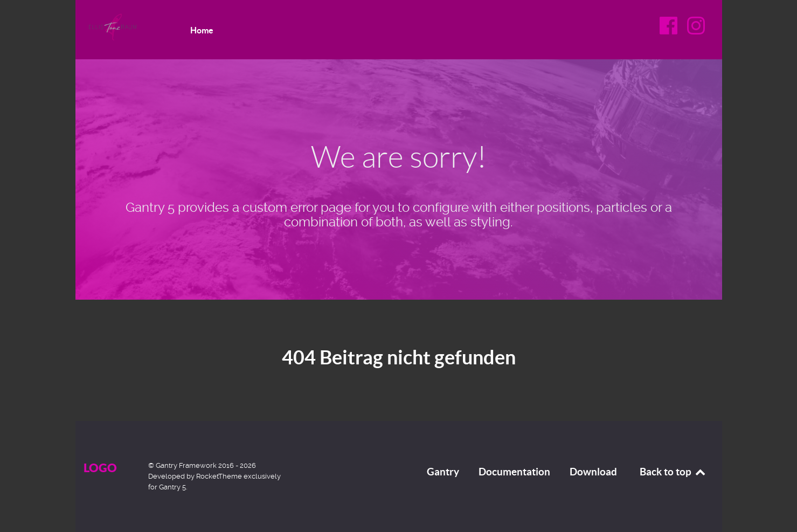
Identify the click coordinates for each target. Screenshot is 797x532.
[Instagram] (696, 29)
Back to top (673, 472)
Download (593, 472)
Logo (100, 468)
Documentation (514, 472)
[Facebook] (670, 29)
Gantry (443, 472)
